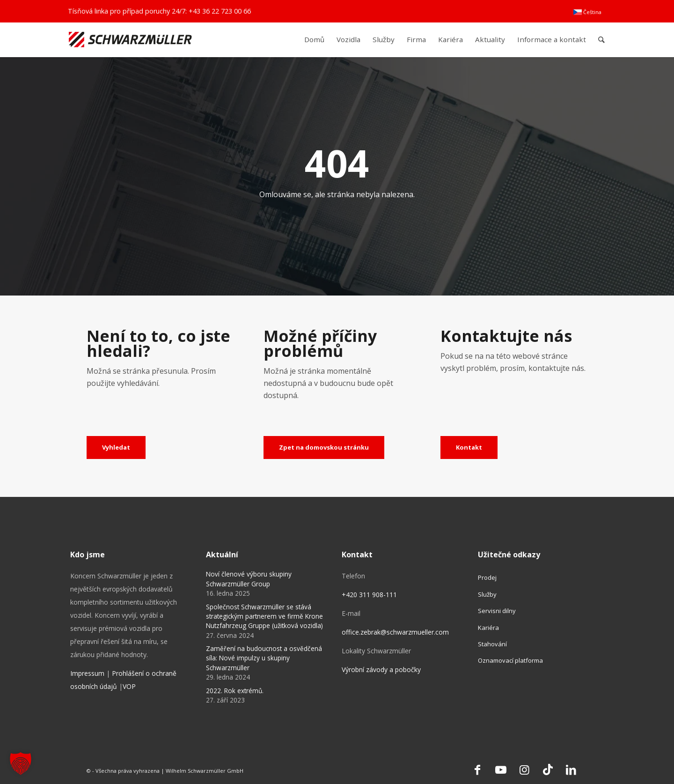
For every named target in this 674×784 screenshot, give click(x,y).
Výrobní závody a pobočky (381, 669)
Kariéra (488, 628)
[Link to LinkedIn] (571, 769)
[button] (21, 763)
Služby (487, 594)
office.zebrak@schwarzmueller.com (395, 632)
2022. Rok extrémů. (235, 691)
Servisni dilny (497, 611)
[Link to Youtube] (501, 769)
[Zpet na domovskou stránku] (324, 448)
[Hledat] (602, 40)
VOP (129, 686)
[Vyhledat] (116, 448)
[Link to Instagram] (524, 769)
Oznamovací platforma (510, 660)
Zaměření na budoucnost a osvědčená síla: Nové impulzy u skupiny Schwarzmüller (264, 658)
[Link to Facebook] (477, 769)
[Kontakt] (469, 448)
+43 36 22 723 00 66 (220, 11)
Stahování (492, 644)
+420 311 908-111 (369, 595)
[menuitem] (587, 12)
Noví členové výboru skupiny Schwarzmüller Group (249, 579)
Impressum (87, 673)
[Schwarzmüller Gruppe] (130, 40)
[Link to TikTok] (548, 769)
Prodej (487, 577)
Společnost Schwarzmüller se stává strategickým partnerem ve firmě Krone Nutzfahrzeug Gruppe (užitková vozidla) (264, 616)
